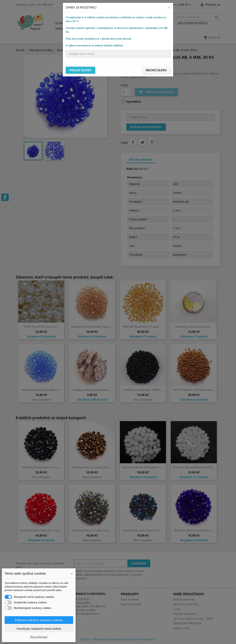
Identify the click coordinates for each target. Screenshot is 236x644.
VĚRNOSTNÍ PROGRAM (187, 623)
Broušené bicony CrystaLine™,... (92, 467)
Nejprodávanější (131, 604)
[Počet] (125, 92)
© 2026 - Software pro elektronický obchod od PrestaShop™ (118, 639)
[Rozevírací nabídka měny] (186, 5)
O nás (177, 609)
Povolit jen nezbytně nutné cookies (39, 629)
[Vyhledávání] (197, 17)
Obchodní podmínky (186, 604)
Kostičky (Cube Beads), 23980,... (143, 390)
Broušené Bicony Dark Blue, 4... (194, 530)
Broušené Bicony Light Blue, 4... (41, 390)
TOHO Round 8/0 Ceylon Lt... (41, 327)
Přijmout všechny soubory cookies (39, 620)
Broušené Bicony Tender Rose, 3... (92, 327)
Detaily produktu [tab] (141, 159)
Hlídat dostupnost (146, 127)
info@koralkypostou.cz (84, 614)
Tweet (143, 142)
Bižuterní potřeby (193, 23)
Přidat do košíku (156, 92)
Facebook (5, 197)
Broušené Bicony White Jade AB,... (194, 467)
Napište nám (181, 628)
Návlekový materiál (72, 29)
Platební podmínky (185, 614)
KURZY (115, 29)
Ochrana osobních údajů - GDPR (193, 619)
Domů (60, 23)
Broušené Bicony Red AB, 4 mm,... (41, 530)
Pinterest (152, 142)
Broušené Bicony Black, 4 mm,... (41, 467)
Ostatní (99, 29)
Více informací (39, 637)
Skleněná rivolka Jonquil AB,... (194, 327)
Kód (129, 169)
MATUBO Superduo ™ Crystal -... (143, 327)
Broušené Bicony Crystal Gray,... (92, 530)
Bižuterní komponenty (154, 23)
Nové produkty (130, 599)
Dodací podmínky (184, 599)
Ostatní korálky (117, 23)
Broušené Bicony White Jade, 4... (143, 467)
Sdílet (133, 142)
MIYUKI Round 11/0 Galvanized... (194, 390)
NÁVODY (130, 29)
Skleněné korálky (84, 23)
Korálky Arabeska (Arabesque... (92, 390)
